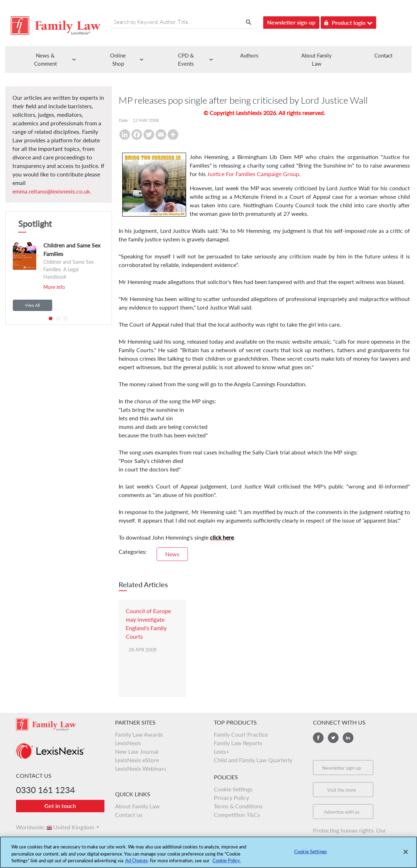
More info (54, 287)
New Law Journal (137, 751)
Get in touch (60, 806)
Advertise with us (342, 812)
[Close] (406, 855)
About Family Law (137, 806)
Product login (348, 21)
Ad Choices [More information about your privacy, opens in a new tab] (136, 864)
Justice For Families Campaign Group (253, 174)
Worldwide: (27, 827)
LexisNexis (128, 743)
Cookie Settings (233, 789)
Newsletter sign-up (291, 22)
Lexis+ (221, 751)
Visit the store (342, 790)
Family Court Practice (241, 734)
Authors (249, 55)
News (172, 554)
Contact (383, 55)
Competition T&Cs (237, 815)
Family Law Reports (238, 743)
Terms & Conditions (238, 806)
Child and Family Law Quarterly (253, 760)
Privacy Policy (231, 798)
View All (33, 305)
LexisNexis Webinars (141, 768)
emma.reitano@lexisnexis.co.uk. (52, 191)
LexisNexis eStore (137, 760)
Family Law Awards (139, 734)
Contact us (129, 815)
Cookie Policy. (227, 864)
